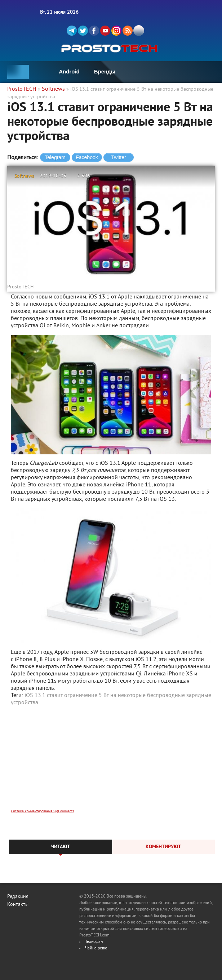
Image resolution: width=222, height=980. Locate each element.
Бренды (105, 71)
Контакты (18, 905)
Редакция (18, 897)
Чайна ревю (96, 948)
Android (69, 71)
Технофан (94, 942)
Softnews (24, 176)
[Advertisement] (111, 762)
